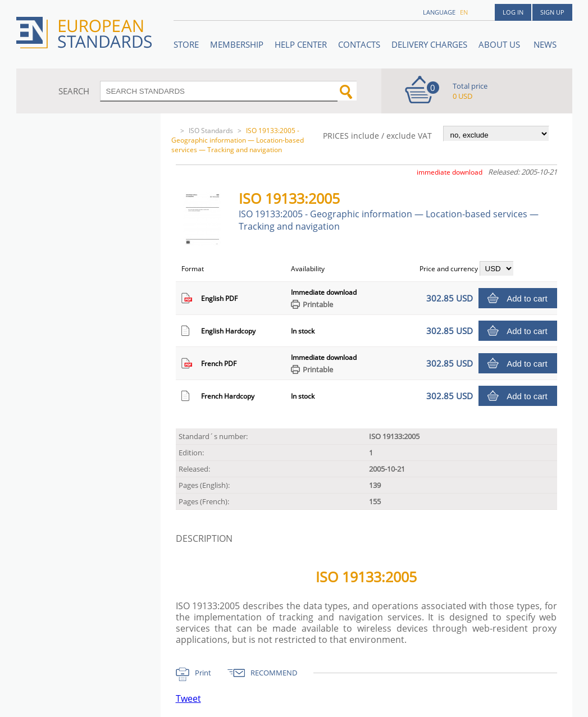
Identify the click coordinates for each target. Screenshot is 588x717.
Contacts (359, 44)
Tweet (188, 698)
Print (203, 673)
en (464, 12)
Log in (513, 12)
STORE (186, 44)
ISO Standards (211, 131)
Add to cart (527, 298)
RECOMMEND (274, 673)
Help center (301, 44)
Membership (237, 44)
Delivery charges (429, 44)
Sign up (552, 12)
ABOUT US (500, 44)
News (545, 44)
